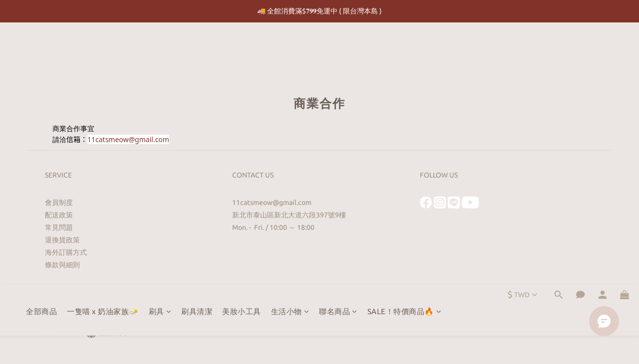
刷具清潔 (197, 50)
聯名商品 (338, 50)
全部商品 (41, 50)
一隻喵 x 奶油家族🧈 (103, 50)
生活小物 (290, 50)
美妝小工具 (242, 50)
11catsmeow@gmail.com (128, 139)
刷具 (160, 50)
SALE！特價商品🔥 (405, 50)
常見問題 (59, 227)
